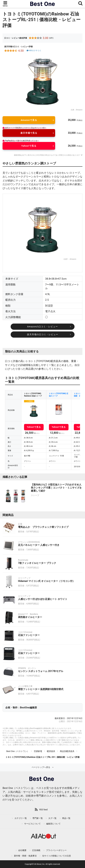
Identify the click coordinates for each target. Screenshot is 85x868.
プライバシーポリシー (56, 850)
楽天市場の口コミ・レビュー (43, 334)
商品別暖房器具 (67, 751)
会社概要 (22, 850)
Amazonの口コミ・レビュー (42, 327)
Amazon (79, 110)
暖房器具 (51, 751)
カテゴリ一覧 (21, 818)
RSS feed (43, 810)
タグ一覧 (52, 818)
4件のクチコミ (34, 51)
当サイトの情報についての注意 (56, 856)
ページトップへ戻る (41, 767)
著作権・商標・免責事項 (25, 856)
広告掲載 (36, 850)
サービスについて (32, 824)
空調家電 (38, 751)
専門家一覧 (38, 818)
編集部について (53, 824)
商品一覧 (66, 818)
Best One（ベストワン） (18, 751)
